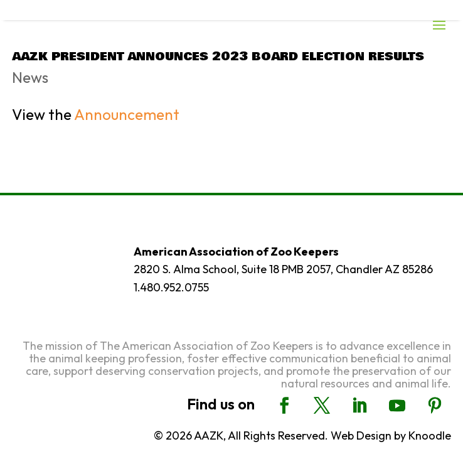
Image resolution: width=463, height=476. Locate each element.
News (30, 77)
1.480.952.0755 (171, 287)
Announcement (127, 114)
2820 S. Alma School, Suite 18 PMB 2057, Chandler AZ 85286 (283, 269)
